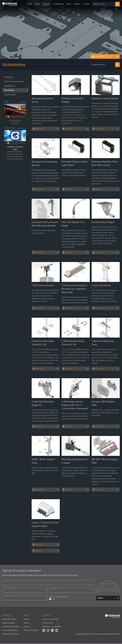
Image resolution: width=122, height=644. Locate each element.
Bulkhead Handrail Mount (105, 99)
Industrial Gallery (9, 623)
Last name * (55, 588)
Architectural (58, 4)
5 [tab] (19, 117)
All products (9, 77)
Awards (26, 619)
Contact (86, 4)
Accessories (9, 90)
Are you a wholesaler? (72, 598)
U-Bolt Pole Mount (101, 285)
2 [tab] (11, 117)
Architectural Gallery (10, 630)
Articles (77, 4)
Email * (6, 581)
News (69, 4)
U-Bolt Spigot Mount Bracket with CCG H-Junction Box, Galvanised (75, 405)
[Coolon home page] (10, 4)
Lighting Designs (10, 94)
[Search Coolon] (104, 4)
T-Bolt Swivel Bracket (43, 285)
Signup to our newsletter (52, 627)
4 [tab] (16, 117)
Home (30, 4)
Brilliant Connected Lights (14, 82)
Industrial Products (10, 619)
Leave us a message (50, 619)
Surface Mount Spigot (103, 222)
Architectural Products (11, 627)
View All (23, 102)
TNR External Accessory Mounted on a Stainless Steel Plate (74, 289)
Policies (27, 627)
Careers (27, 623)
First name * (8, 588)
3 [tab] (14, 117)
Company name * (10, 596)
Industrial (46, 4)
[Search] (117, 4)
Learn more (22, 128)
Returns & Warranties (10, 634)
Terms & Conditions (31, 630)
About (37, 4)
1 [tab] (8, 117)
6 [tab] (22, 117)
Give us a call (48, 623)
